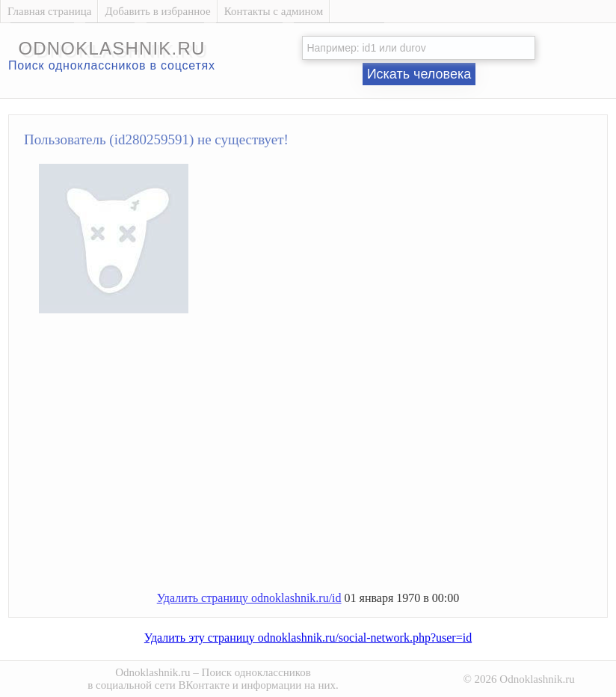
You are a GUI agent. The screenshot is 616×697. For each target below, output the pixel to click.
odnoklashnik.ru (111, 48)
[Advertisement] (323, 458)
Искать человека (419, 74)
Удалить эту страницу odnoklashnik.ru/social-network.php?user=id (308, 638)
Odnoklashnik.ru (153, 672)
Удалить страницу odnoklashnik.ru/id (249, 598)
